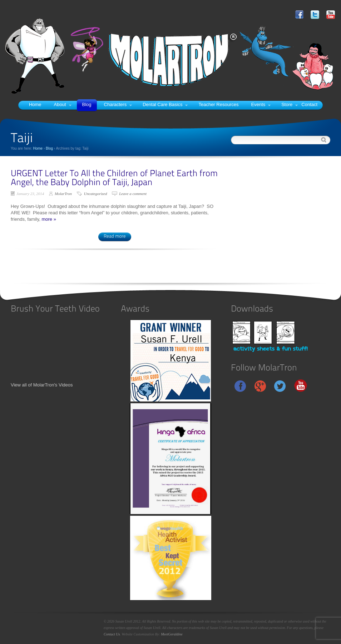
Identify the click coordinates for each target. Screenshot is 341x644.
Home (35, 104)
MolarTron (63, 194)
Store (290, 104)
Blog (87, 104)
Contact (309, 104)
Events (261, 104)
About (63, 104)
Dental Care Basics (165, 104)
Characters (118, 104)
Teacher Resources (218, 104)
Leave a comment (133, 194)
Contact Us (112, 634)
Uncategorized (96, 194)
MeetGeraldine (172, 634)
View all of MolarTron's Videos (42, 385)
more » (49, 219)
